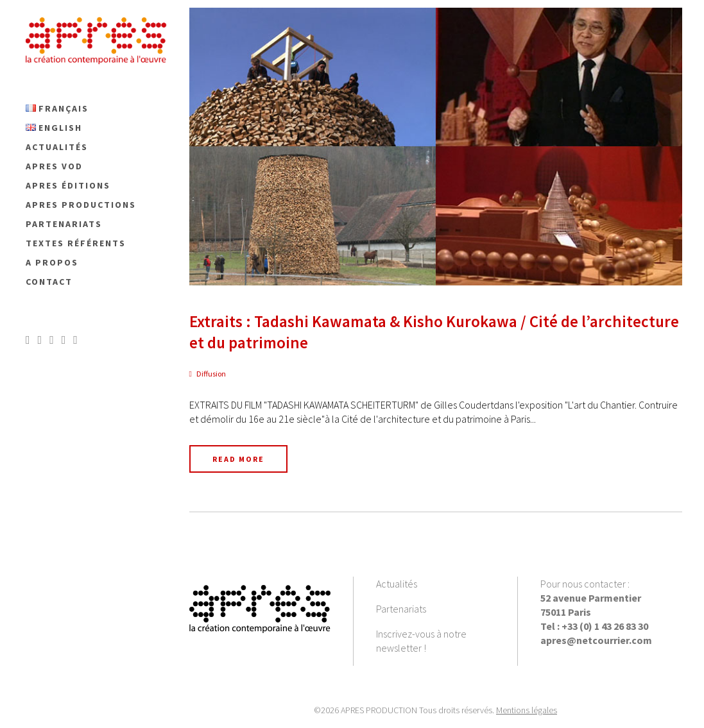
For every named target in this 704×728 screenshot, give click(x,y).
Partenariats (401, 609)
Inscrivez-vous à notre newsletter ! (421, 641)
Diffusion (211, 374)
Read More (238, 459)
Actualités (397, 584)
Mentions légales (527, 710)
